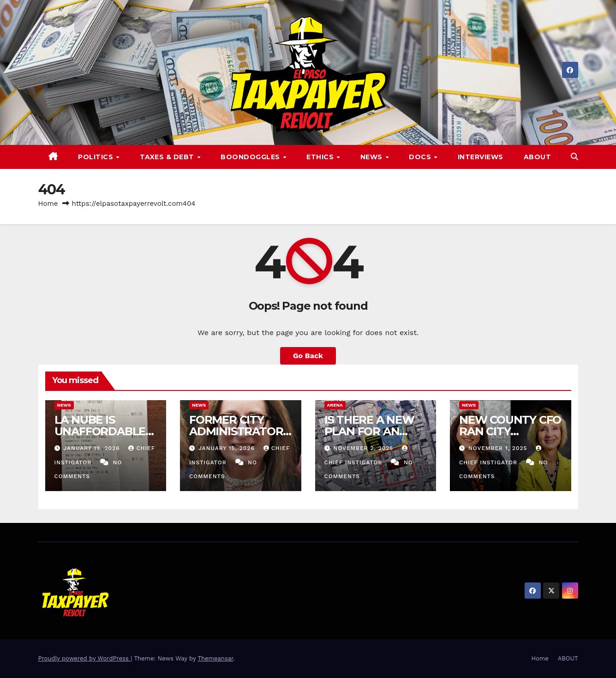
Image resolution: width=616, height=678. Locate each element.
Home (48, 204)
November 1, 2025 (499, 448)
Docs (421, 157)
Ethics (321, 157)
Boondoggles (251, 157)
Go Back (308, 356)
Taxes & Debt (168, 157)
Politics (97, 157)
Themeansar (215, 658)
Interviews (481, 157)
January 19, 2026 (93, 448)
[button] (574, 157)
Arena (335, 405)
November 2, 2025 (364, 448)
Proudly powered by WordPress (85, 658)
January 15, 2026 (228, 448)
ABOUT (538, 157)
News (373, 157)
